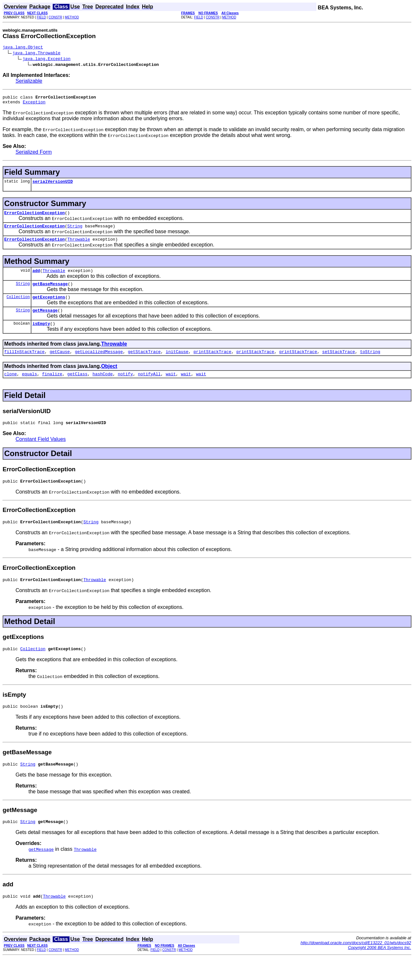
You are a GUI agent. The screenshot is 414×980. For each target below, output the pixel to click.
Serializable (29, 82)
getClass (77, 387)
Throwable (79, 246)
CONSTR (55, 17)
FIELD (41, 17)
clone (11, 387)
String (75, 232)
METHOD (72, 17)
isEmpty (41, 335)
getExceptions (49, 307)
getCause (60, 364)
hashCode (103, 387)
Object (109, 379)
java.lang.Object (23, 48)
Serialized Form (34, 155)
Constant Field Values (41, 454)
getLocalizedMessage (99, 364)
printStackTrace (212, 364)
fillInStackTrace (24, 364)
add (36, 278)
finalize (52, 387)
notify (125, 387)
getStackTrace (144, 364)
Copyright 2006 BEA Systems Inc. (380, 970)
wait (171, 387)
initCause (177, 364)
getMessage (45, 321)
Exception (34, 105)
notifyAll (149, 387)
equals (30, 387)
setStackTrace (338, 364)
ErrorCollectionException (34, 217)
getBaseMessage (50, 292)
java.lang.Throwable (37, 54)
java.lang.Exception (47, 59)
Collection (18, 306)
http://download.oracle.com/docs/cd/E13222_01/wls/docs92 (356, 965)
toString (370, 364)
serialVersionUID (53, 185)
